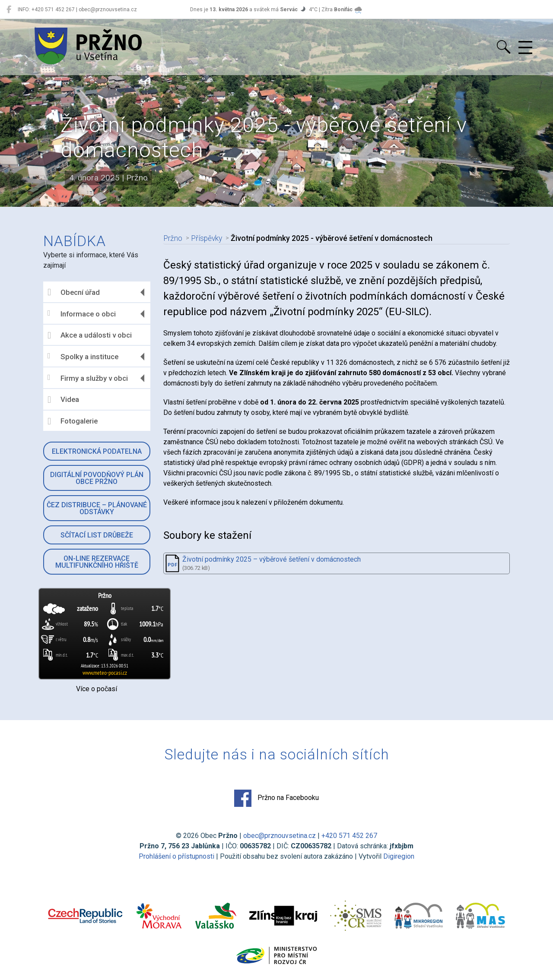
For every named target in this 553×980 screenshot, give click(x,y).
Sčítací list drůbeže (97, 535)
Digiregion (399, 856)
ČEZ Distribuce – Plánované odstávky (97, 508)
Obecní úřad (74, 292)
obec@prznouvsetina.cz (280, 836)
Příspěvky (207, 238)
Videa (63, 400)
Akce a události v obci (90, 335)
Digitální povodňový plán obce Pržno (97, 478)
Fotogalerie (73, 421)
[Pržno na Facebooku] (9, 9)
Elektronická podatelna (97, 451)
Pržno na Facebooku (276, 798)
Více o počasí (97, 689)
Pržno (173, 238)
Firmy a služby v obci (88, 378)
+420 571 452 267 (349, 836)
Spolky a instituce (83, 356)
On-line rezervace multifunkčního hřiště (97, 562)
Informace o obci (82, 314)
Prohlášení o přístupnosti (176, 856)
